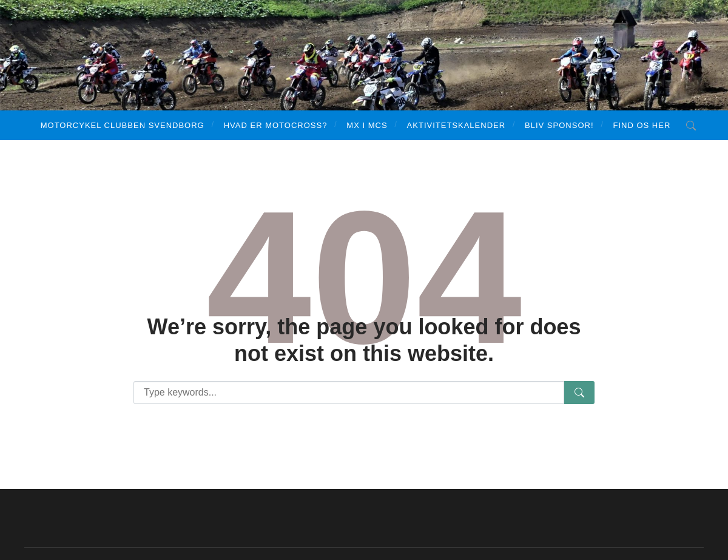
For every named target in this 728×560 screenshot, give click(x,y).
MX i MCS (367, 125)
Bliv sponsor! (559, 125)
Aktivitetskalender (456, 125)
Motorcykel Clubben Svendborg (123, 125)
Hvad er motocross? (276, 125)
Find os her (642, 125)
